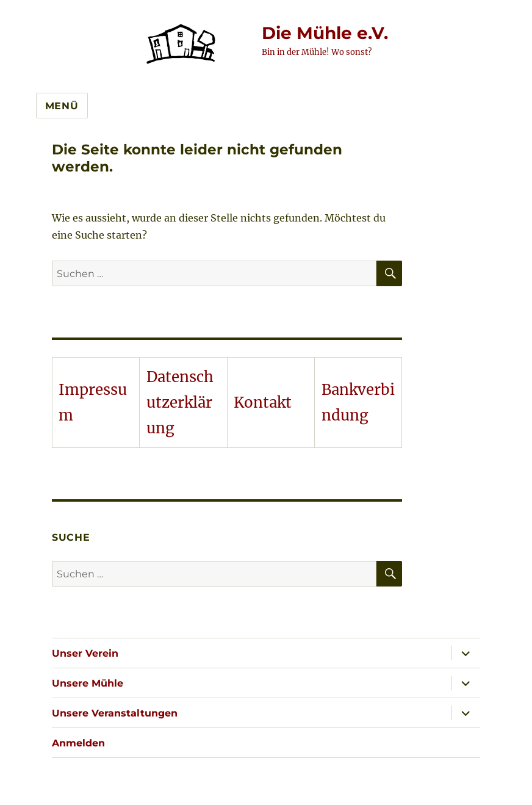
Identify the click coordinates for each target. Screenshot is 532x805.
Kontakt (263, 402)
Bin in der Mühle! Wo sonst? (317, 52)
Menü (62, 106)
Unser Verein (85, 653)
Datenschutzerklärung (180, 402)
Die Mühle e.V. (325, 33)
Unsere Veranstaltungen (115, 713)
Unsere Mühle (88, 683)
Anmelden (78, 743)
